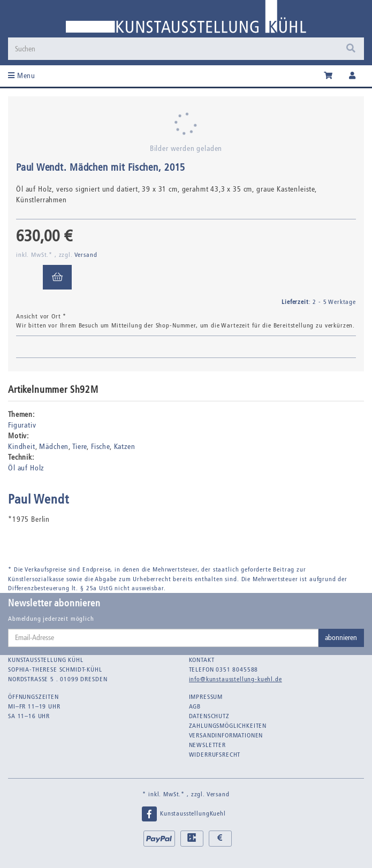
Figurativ (22, 425)
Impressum (206, 697)
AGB (195, 706)
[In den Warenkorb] (57, 277)
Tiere (79, 447)
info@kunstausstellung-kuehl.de (236, 679)
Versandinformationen (226, 735)
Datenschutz (209, 716)
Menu (22, 76)
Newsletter (207, 745)
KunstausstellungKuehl (183, 814)
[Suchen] (186, 49)
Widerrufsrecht (215, 755)
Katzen (125, 447)
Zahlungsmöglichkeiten (228, 726)
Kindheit (22, 447)
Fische (100, 447)
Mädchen (54, 447)
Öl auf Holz (26, 468)
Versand (86, 255)
